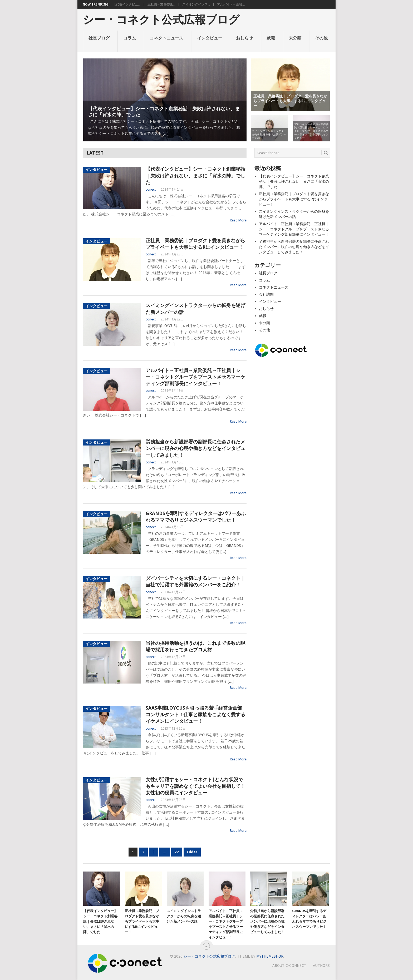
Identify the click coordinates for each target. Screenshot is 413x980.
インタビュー (210, 38)
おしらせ (244, 38)
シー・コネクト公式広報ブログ (161, 20)
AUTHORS (321, 966)
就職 (271, 38)
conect (151, 189)
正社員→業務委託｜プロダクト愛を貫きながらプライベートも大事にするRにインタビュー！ (195, 244)
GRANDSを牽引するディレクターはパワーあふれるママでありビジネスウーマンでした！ (196, 517)
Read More (238, 220)
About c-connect (289, 966)
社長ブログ (99, 38)
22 (177, 852)
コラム (130, 38)
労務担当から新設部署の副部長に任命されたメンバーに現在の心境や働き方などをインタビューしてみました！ (195, 448)
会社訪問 (266, 294)
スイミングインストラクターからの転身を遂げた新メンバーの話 (195, 309)
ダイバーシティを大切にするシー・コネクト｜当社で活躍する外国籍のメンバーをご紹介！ (195, 581)
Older (192, 852)
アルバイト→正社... (231, 4)
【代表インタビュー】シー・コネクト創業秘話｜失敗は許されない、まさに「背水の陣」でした (195, 175)
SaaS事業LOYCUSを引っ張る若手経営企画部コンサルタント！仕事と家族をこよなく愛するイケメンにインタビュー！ (195, 714)
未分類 (295, 38)
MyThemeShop (270, 956)
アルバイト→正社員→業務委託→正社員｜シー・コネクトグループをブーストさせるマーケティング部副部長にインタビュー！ (195, 377)
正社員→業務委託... (161, 4)
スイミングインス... (196, 4)
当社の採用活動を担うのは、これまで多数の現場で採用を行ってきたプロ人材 (195, 646)
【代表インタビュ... (127, 4)
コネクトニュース (166, 38)
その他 (321, 38)
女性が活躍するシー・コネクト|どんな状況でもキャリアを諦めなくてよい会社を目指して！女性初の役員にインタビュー (195, 786)
